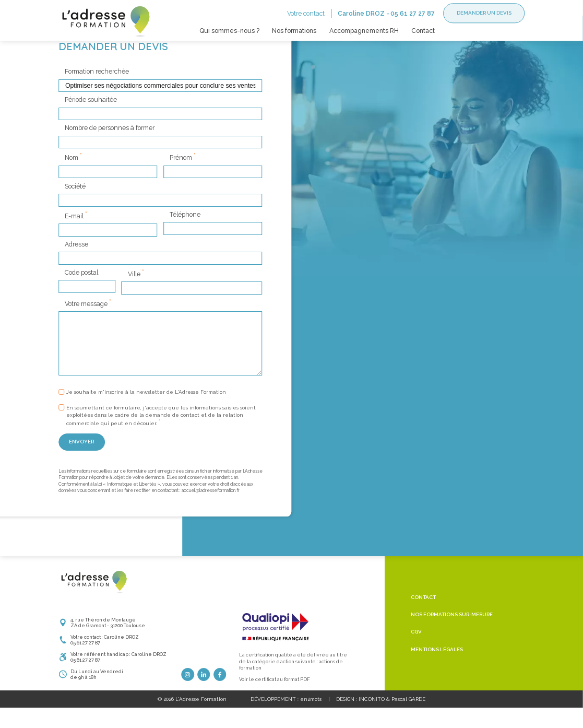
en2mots (311, 724)
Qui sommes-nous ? (229, 31)
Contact (423, 31)
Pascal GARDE (408, 724)
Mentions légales (437, 674)
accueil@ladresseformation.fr (211, 515)
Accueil (68, 51)
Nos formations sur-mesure (452, 639)
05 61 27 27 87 (413, 13)
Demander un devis (484, 13)
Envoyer (81, 467)
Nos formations (294, 31)
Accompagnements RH (364, 31)
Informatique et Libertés (132, 509)
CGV (416, 657)
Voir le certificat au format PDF (275, 704)
